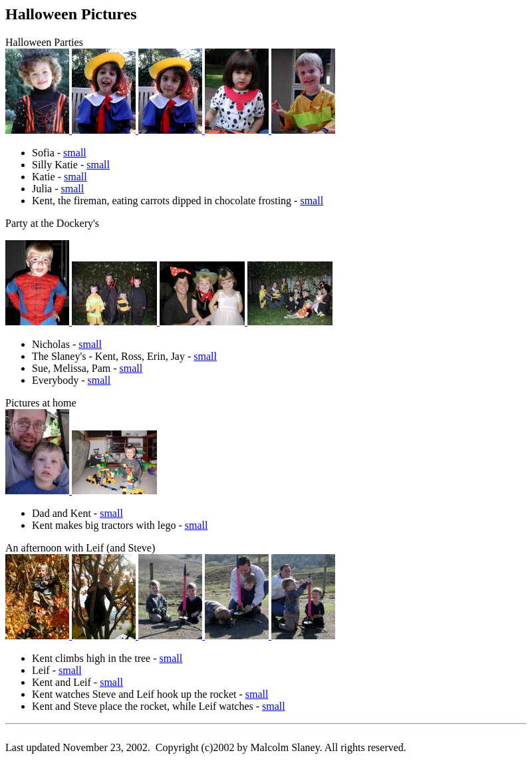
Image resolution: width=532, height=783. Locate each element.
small (75, 153)
